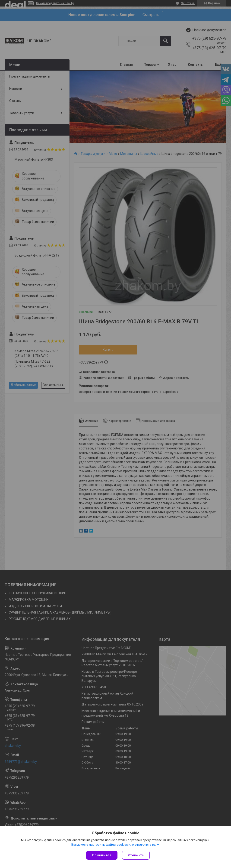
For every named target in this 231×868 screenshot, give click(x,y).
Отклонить (136, 855)
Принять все (102, 855)
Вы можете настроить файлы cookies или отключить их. (114, 845)
